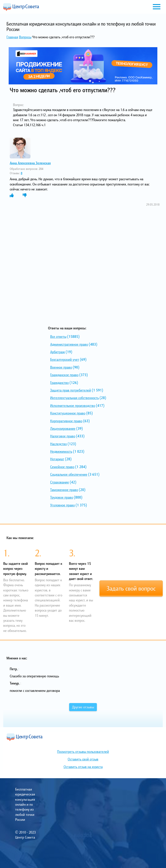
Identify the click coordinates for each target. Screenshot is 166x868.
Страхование (60, 482)
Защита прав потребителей (71, 390)
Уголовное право (62, 505)
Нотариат (57, 459)
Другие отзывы (83, 707)
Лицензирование (63, 428)
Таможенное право (64, 490)
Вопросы (25, 37)
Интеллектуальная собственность (74, 398)
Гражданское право (64, 375)
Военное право (61, 367)
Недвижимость (61, 451)
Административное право (69, 344)
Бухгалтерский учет (65, 359)
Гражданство (59, 383)
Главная (12, 37)
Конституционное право (68, 413)
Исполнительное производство (73, 406)
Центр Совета (21, 7)
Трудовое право (62, 497)
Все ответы (58, 337)
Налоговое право (63, 436)
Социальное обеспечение (69, 474)
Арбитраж (57, 352)
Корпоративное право (66, 421)
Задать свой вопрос (131, 588)
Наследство (58, 444)
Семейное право (62, 467)
